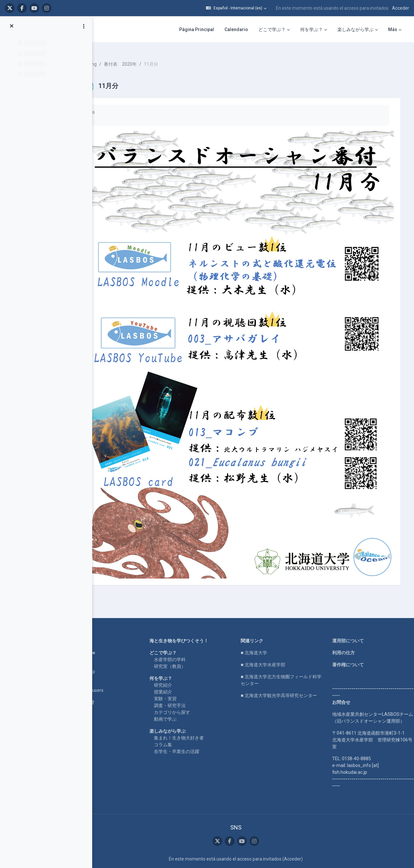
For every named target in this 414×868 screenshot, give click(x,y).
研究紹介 (183, 633)
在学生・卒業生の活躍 (197, 699)
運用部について (352, 588)
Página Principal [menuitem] (197, 29)
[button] (236, 8)
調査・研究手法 (190, 653)
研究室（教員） (190, 614)
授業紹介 (183, 639)
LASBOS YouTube (105, 600)
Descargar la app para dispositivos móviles (248, 836)
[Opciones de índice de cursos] (84, 26)
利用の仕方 (347, 600)
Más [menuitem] (393, 29)
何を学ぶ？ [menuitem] (311, 29)
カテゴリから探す (192, 660)
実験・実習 (186, 646)
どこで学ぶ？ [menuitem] (272, 29)
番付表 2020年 (149, 58)
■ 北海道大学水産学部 (275, 612)
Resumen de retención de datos (248, 829)
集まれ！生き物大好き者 (199, 685)
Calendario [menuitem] (236, 29)
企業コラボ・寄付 (105, 650)
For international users (109, 638)
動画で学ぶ (186, 667)
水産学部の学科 (190, 607)
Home (93, 588)
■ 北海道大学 (266, 600)
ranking (118, 58)
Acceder (401, 8)
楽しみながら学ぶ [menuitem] (355, 29)
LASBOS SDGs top (105, 619)
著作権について (352, 612)
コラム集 (183, 692)
